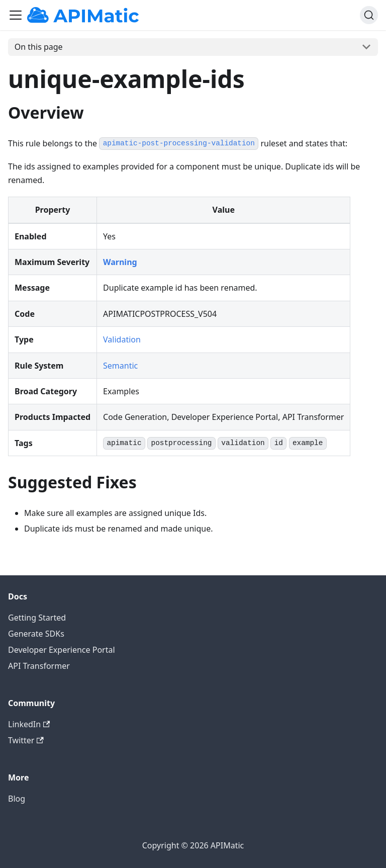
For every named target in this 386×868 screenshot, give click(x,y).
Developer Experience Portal (62, 650)
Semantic (120, 366)
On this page (39, 47)
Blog (17, 799)
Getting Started (37, 618)
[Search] (369, 15)
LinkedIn (29, 724)
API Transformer (39, 666)
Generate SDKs (36, 634)
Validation (122, 339)
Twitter (26, 740)
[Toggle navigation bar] (16, 15)
